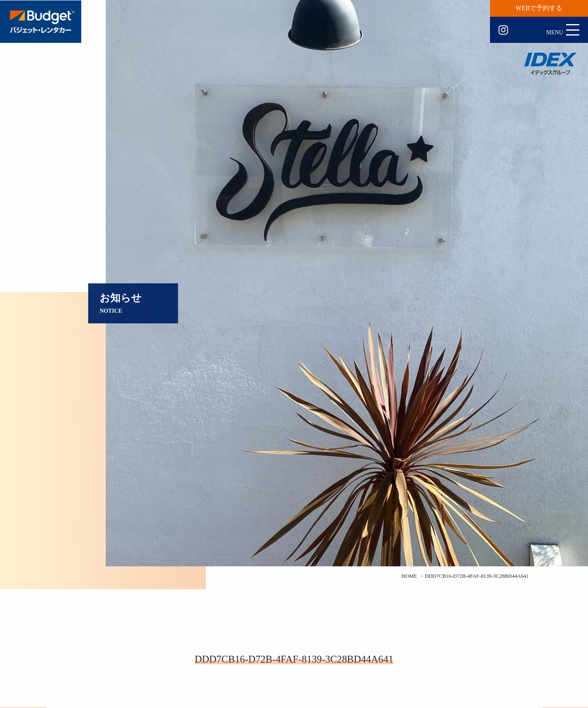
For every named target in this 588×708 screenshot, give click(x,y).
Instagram (503, 30)
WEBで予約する (539, 8)
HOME (409, 576)
